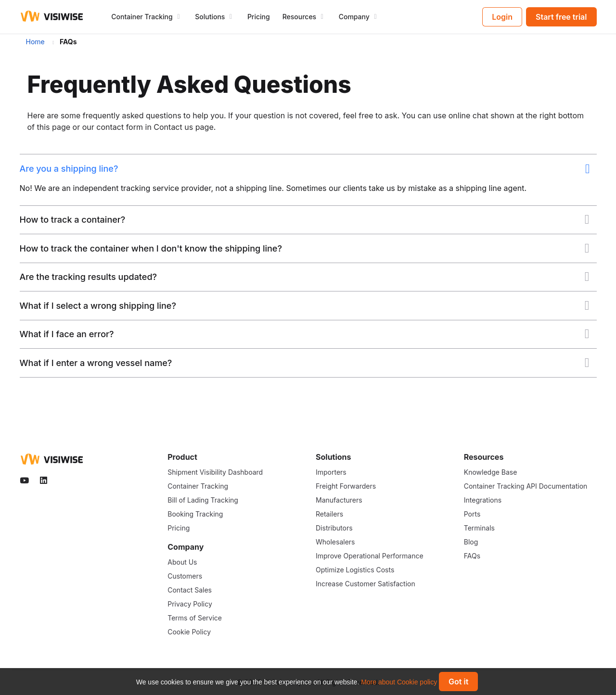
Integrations (483, 500)
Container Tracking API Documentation (526, 486)
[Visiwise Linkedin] (44, 481)
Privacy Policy (190, 604)
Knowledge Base (491, 472)
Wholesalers (335, 542)
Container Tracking (198, 486)
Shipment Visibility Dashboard (215, 472)
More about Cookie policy (399, 682)
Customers (185, 576)
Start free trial (561, 17)
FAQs (472, 556)
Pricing (259, 17)
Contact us (173, 127)
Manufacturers (339, 500)
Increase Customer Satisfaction (366, 584)
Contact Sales (190, 590)
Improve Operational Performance (370, 556)
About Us (182, 562)
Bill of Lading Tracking (203, 500)
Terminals (479, 528)
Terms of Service (195, 618)
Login (502, 17)
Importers (331, 472)
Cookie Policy (189, 632)
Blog (471, 542)
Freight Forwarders (346, 486)
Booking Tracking (195, 514)
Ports (472, 514)
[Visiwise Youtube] (26, 481)
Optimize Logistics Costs (355, 570)
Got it (458, 682)
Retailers (329, 514)
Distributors (334, 528)
